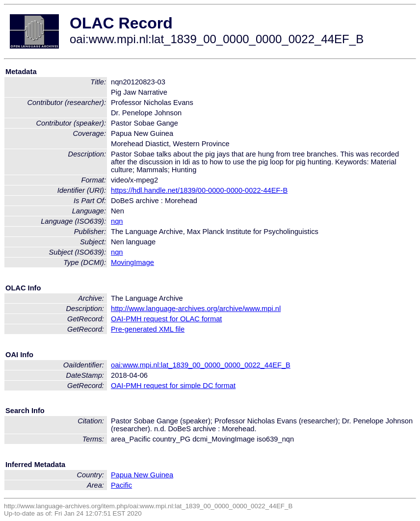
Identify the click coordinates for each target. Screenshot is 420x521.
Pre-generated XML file (148, 329)
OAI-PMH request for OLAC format (166, 319)
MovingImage (132, 262)
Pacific (121, 485)
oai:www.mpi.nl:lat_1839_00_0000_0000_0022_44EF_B (201, 365)
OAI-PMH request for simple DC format (173, 386)
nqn (117, 221)
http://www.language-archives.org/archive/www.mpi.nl (196, 309)
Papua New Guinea (142, 475)
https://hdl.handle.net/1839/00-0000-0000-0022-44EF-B (199, 190)
